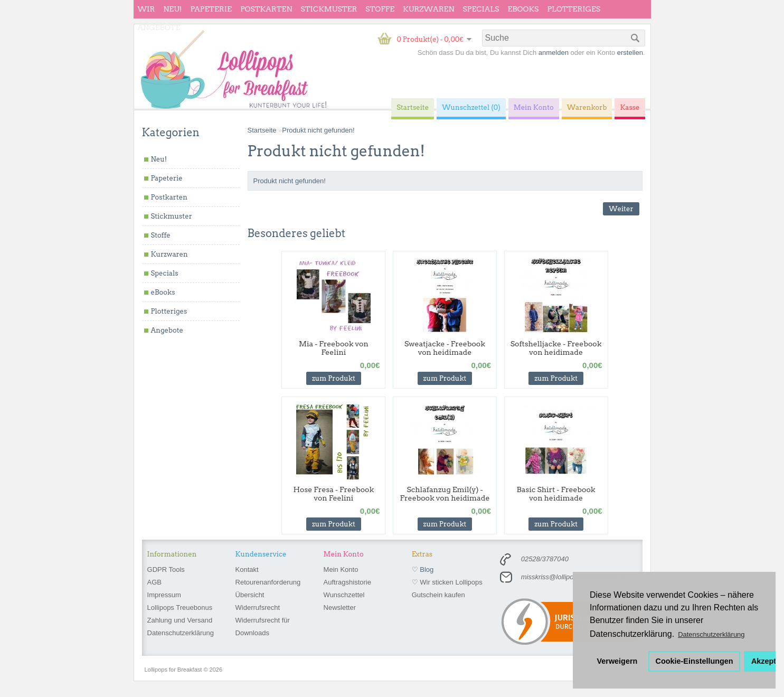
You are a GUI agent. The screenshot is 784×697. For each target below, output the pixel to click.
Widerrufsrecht (258, 607)
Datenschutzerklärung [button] (711, 634)
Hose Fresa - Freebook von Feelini (333, 494)
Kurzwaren (428, 9)
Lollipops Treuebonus (180, 607)
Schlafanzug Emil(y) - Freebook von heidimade (445, 494)
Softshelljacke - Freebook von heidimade (556, 348)
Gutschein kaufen (438, 595)
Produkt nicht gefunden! (318, 130)
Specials (481, 9)
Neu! (172, 9)
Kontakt (247, 569)
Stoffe (380, 9)
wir (147, 9)
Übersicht (250, 595)
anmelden (554, 53)
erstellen (630, 53)
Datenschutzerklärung (181, 633)
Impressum (164, 595)
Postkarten (266, 9)
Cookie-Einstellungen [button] (695, 661)
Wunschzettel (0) (471, 107)
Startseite (262, 130)
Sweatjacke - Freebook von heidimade (445, 348)
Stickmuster (329, 9)
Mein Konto (341, 569)
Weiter (621, 209)
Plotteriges (574, 9)
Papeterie (211, 9)
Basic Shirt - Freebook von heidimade (556, 494)
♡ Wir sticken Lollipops (447, 582)
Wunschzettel (344, 595)
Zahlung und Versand (180, 620)
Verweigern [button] (617, 661)
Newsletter (340, 607)
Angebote (159, 27)
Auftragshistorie (347, 582)
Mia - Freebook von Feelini (334, 348)
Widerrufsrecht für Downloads (263, 627)
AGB (154, 582)
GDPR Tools (166, 569)
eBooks (523, 9)
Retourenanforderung (268, 582)
